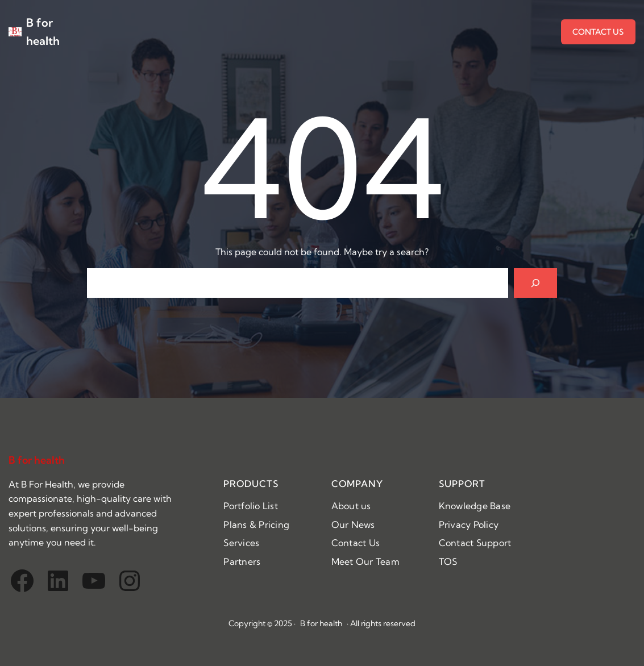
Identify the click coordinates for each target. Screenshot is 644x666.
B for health (37, 460)
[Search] (535, 283)
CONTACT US (598, 32)
